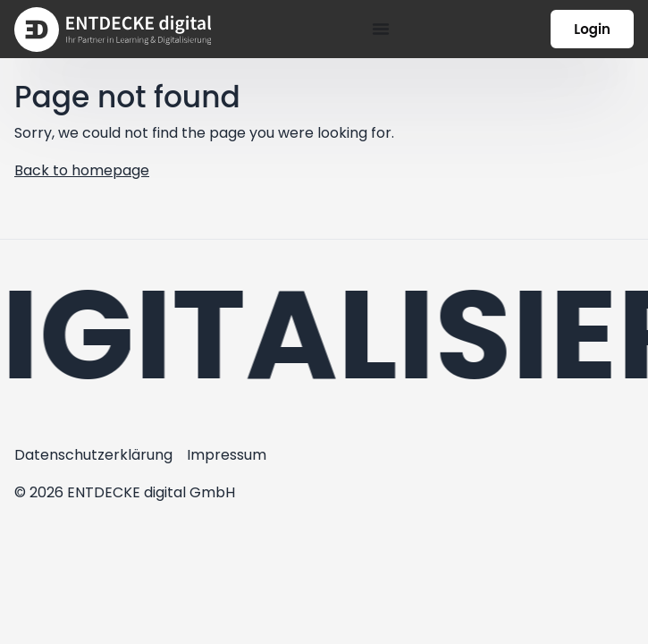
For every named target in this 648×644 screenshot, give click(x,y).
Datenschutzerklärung (93, 455)
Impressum (227, 455)
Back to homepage (82, 170)
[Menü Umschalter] (381, 29)
